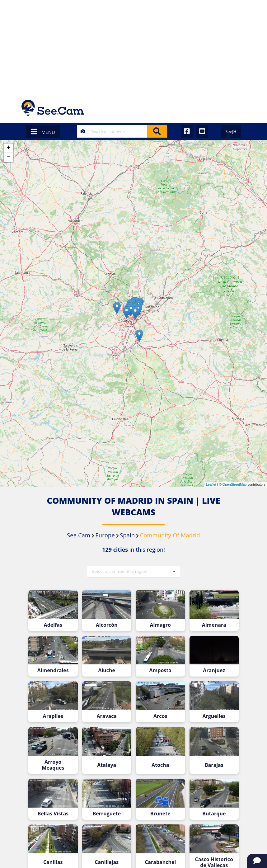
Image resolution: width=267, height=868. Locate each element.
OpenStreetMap (235, 484)
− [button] (9, 158)
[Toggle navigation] (237, 108)
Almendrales (53, 670)
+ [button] (9, 148)
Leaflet (211, 484)
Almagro (160, 625)
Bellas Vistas (53, 814)
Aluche (107, 670)
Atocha (160, 765)
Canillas (53, 862)
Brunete (160, 814)
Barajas (214, 765)
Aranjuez (214, 670)
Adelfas (53, 625)
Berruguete (107, 814)
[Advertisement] (133, 47)
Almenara (214, 625)
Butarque (214, 814)
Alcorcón (107, 625)
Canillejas (107, 862)
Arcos (160, 716)
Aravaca (107, 716)
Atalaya (107, 765)
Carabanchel (160, 862)
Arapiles (53, 716)
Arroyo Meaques (53, 765)
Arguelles (214, 716)
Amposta (160, 670)
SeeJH (231, 131)
